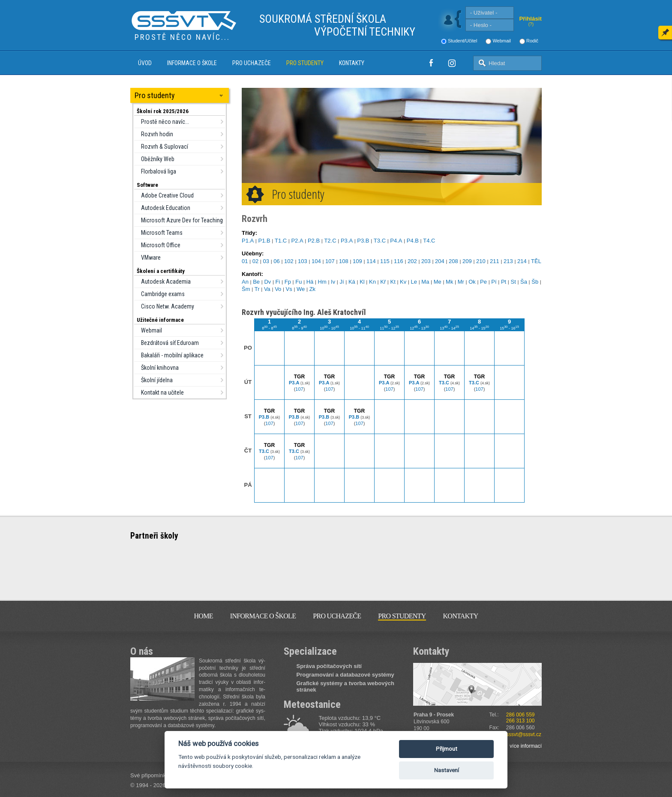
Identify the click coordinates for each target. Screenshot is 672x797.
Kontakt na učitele (162, 393)
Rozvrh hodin (157, 134)
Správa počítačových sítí (329, 666)
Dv (267, 282)
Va (267, 289)
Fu (298, 282)
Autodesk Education (166, 208)
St (513, 282)
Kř (383, 282)
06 (276, 261)
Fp (288, 282)
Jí (342, 282)
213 (508, 261)
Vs (289, 289)
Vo (278, 289)
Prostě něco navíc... (165, 122)
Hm (322, 282)
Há (310, 282)
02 (255, 261)
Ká (352, 282)
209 (467, 261)
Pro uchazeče (252, 63)
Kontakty (352, 63)
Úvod (145, 63)
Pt (504, 282)
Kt (393, 282)
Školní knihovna (160, 368)
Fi (278, 282)
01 (245, 261)
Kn (372, 282)
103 (303, 261)
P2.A (297, 241)
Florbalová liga (159, 171)
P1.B (264, 241)
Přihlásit (530, 19)
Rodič (532, 41)
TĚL (536, 261)
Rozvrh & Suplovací (165, 147)
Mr (461, 282)
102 (289, 261)
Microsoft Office (161, 245)
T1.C (281, 241)
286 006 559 (520, 715)
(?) (531, 24)
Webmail (502, 41)
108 (344, 261)
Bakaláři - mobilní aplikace (172, 355)
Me (438, 282)
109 (357, 261)
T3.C (380, 241)
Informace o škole (192, 63)
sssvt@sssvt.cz (524, 734)
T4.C (429, 241)
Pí (494, 282)
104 (316, 261)
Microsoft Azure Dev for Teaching (182, 220)
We (301, 289)
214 (522, 261)
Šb (535, 282)
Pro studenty (305, 63)
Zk (312, 289)
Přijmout (447, 749)
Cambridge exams (163, 294)
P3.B (363, 241)
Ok (472, 282)
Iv (333, 282)
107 (330, 261)
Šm (246, 289)
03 (266, 261)
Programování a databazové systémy (345, 675)
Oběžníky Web (158, 159)
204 (440, 261)
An (245, 282)
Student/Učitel (462, 41)
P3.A (347, 241)
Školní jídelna (157, 380)
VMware (151, 258)
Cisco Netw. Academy (168, 306)
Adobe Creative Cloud (167, 195)
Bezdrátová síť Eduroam (170, 343)
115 (385, 261)
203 (426, 261)
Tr (257, 289)
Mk (449, 282)
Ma (425, 282)
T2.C (330, 241)
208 (453, 261)
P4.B (413, 241)
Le (414, 282)
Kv (403, 282)
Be (256, 282)
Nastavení (447, 770)
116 (399, 261)
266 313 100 (520, 721)
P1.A (248, 241)
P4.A (396, 241)
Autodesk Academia (166, 282)
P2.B (314, 241)
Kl (362, 282)
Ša (524, 282)
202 (412, 261)
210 (481, 261)
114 (371, 261)
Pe (483, 282)
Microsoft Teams (162, 233)
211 (495, 261)
